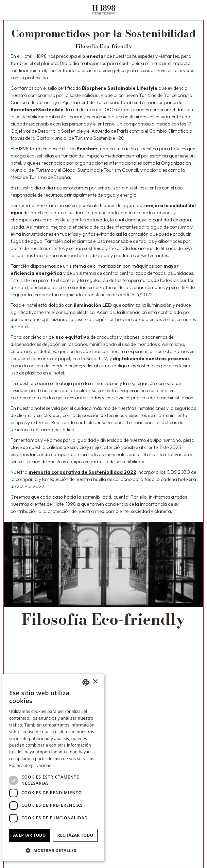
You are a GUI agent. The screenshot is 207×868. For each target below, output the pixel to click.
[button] (53, 850)
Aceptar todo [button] (29, 835)
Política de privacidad (30, 765)
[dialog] (53, 767)
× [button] (95, 682)
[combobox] (86, 682)
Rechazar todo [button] (75, 835)
